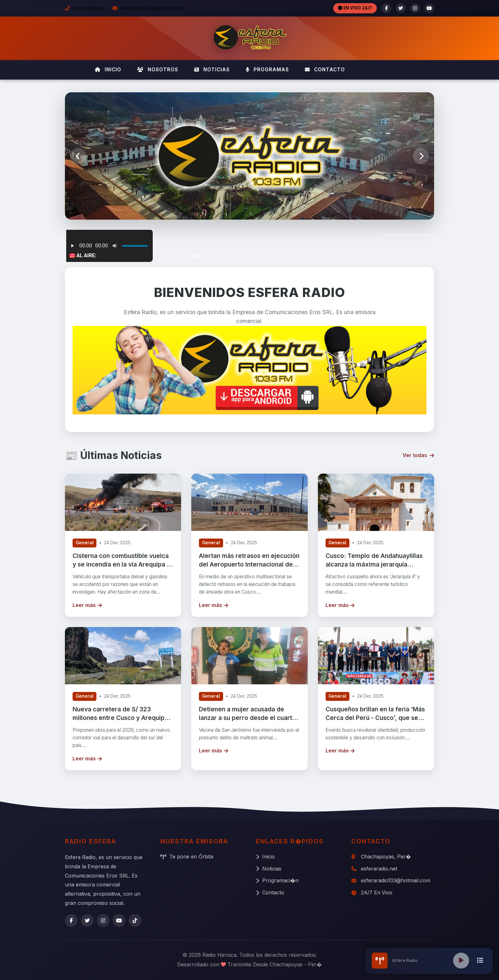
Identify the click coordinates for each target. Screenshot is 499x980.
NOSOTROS (158, 70)
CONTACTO (325, 70)
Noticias (269, 869)
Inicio (265, 857)
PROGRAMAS (267, 70)
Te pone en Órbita (187, 857)
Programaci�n (277, 880)
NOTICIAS (212, 70)
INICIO (108, 70)
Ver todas (418, 455)
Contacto (270, 892)
